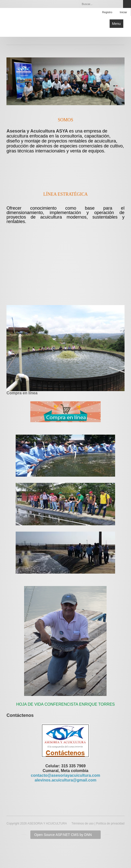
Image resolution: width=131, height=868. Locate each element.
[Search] (101, 4)
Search (127, 4)
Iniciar (123, 12)
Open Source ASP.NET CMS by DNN (63, 835)
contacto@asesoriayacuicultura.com (65, 775)
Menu (116, 24)
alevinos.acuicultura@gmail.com (65, 780)
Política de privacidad (110, 823)
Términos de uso (82, 823)
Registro (107, 12)
